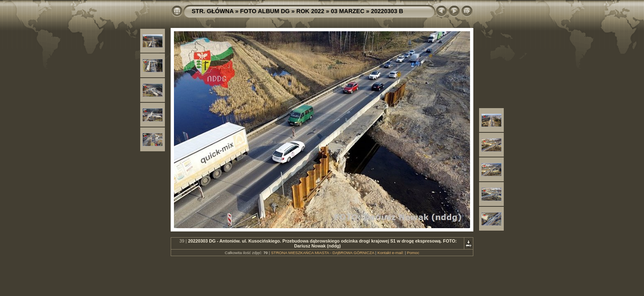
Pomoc (413, 253)
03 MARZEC (348, 11)
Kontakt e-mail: (391, 253)
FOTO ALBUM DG (265, 11)
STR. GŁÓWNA (213, 11)
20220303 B (387, 11)
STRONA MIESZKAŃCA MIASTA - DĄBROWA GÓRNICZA (323, 253)
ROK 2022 (310, 11)
